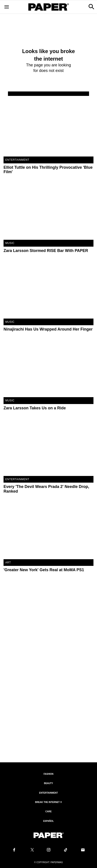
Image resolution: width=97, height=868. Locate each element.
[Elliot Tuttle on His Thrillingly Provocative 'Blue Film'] (48, 126)
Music (10, 243)
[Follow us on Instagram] (49, 850)
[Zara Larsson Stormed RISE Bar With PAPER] (48, 210)
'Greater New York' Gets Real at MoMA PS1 (44, 570)
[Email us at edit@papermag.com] (83, 850)
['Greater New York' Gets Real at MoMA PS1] (48, 529)
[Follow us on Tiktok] (66, 850)
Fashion (48, 774)
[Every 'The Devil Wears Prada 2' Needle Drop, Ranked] (48, 446)
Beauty (48, 783)
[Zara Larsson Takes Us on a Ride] (48, 367)
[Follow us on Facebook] (14, 850)
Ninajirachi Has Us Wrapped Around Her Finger (48, 329)
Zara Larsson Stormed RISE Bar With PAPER (46, 251)
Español (49, 821)
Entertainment (17, 160)
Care (48, 812)
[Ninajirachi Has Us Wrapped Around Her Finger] (48, 288)
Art (8, 563)
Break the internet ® (48, 802)
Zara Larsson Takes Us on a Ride (35, 408)
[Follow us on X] (31, 850)
